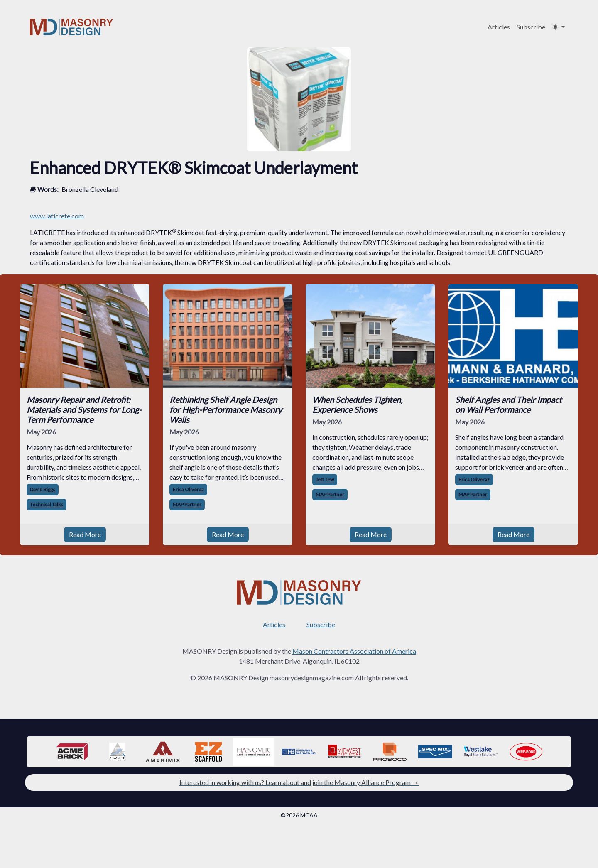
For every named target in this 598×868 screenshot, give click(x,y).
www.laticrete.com (57, 216)
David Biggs (43, 489)
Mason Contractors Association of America (354, 651)
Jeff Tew (325, 479)
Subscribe (531, 27)
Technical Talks (47, 504)
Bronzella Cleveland (90, 189)
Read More (85, 534)
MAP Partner (187, 504)
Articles (499, 27)
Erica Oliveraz (188, 489)
